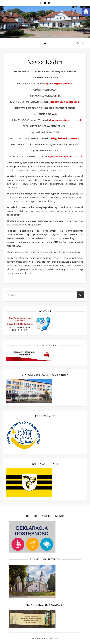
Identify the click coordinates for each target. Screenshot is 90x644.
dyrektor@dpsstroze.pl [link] (59, 83)
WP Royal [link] (54, 638)
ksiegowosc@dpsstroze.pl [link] (65, 102)
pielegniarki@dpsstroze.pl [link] (65, 138)
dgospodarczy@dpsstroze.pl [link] (65, 156)
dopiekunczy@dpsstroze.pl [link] (65, 120)
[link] (86, 12)
